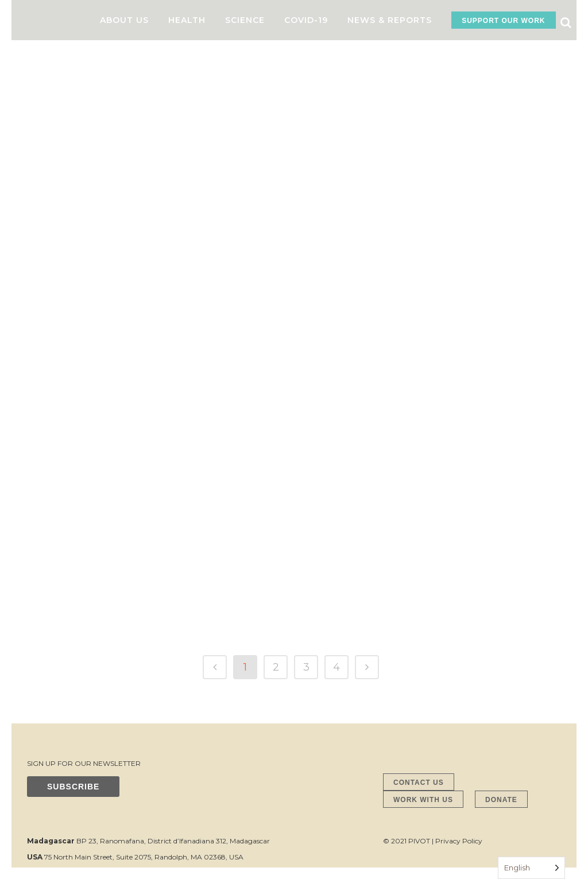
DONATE (501, 800)
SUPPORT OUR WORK (503, 21)
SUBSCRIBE (73, 787)
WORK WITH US (423, 800)
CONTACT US (419, 783)
